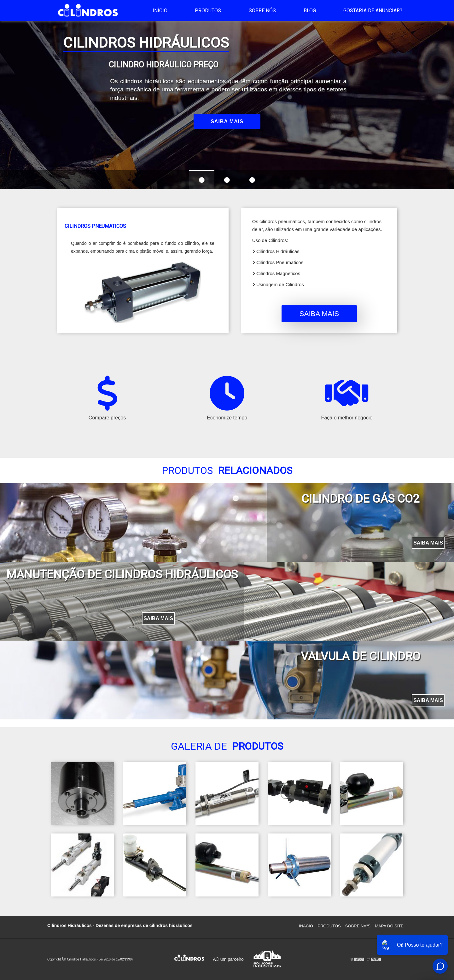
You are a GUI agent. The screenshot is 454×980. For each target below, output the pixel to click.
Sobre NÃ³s (358, 926)
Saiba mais (227, 121)
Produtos (208, 11)
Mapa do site (389, 926)
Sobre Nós (262, 11)
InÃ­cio (306, 926)
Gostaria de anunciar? (373, 11)
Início (160, 11)
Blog (310, 11)
